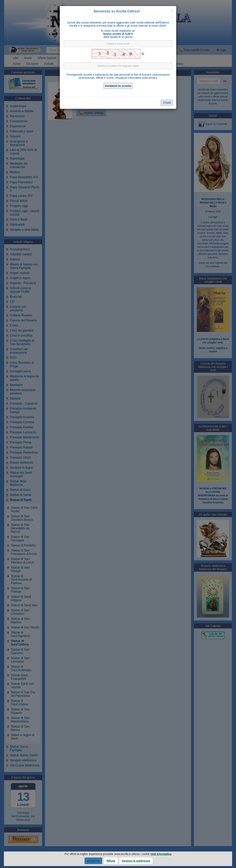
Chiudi (167, 103)
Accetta (93, 861)
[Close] (172, 11)
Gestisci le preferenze (136, 861)
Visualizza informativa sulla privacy (136, 78)
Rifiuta (111, 861)
